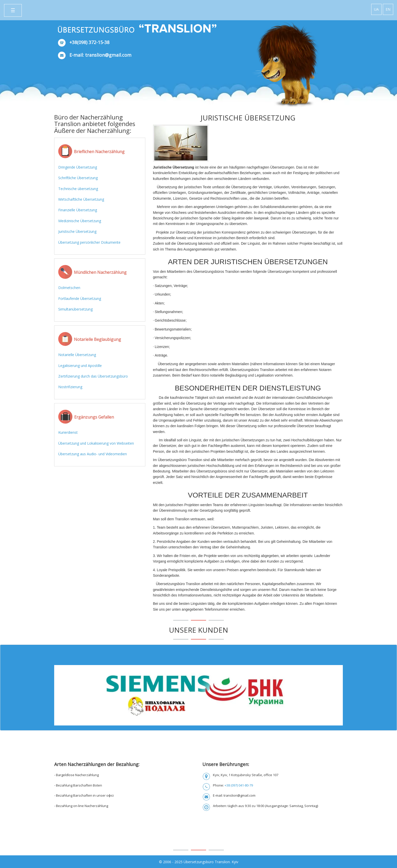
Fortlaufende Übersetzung (80, 298)
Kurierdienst (68, 432)
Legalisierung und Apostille (80, 366)
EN (388, 9)
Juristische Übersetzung (77, 231)
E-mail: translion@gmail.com (100, 55)
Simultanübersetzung (75, 309)
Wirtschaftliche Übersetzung (81, 199)
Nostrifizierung (70, 387)
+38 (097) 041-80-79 (239, 785)
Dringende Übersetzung (78, 167)
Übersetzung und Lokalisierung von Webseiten (96, 443)
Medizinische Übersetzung (80, 221)
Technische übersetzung (78, 189)
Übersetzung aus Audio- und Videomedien (93, 454)
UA (376, 9)
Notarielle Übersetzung (77, 355)
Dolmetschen (69, 288)
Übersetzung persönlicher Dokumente (89, 242)
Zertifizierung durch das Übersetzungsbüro (93, 376)
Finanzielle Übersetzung (78, 210)
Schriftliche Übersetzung (78, 178)
